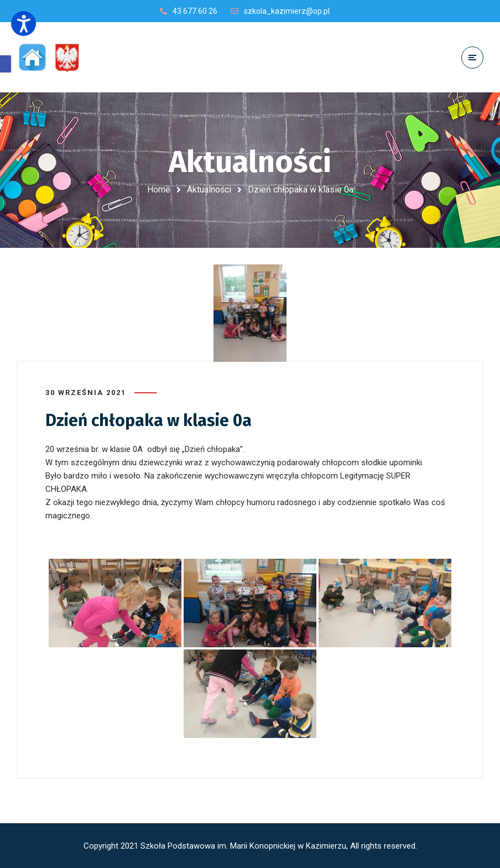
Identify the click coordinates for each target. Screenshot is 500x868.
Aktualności (209, 189)
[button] (6, 64)
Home (159, 189)
